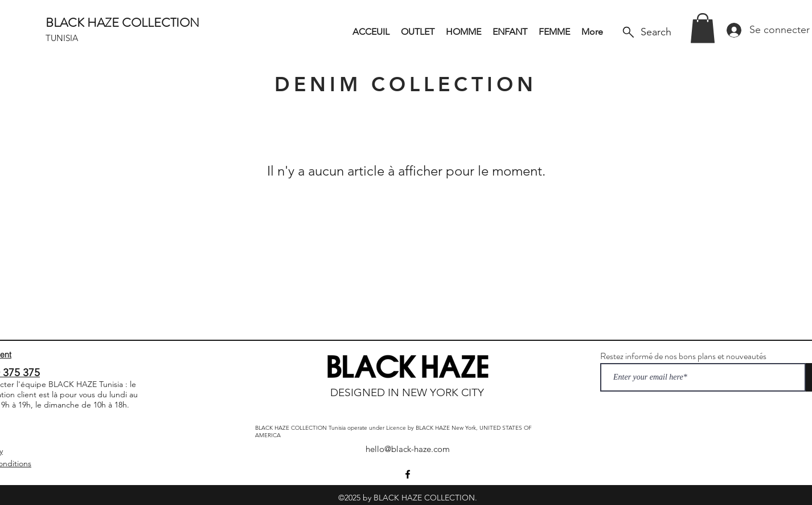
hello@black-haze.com (408, 449)
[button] (703, 28)
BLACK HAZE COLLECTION (122, 23)
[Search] (646, 32)
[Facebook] (408, 474)
